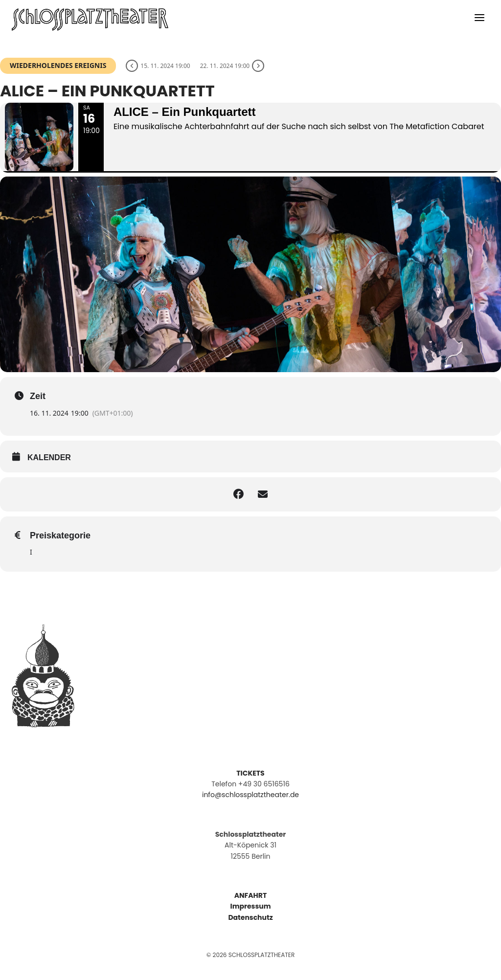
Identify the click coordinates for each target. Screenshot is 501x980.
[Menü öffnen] (479, 20)
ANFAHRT (250, 895)
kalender (49, 457)
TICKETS (250, 773)
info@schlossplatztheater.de (250, 795)
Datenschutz (250, 917)
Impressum (251, 906)
